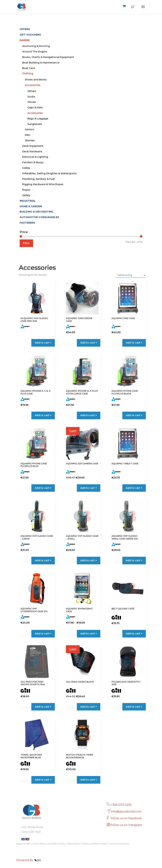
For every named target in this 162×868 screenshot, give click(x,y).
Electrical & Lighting (35, 157)
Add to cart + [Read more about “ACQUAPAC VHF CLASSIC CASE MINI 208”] (43, 343)
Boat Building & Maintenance (41, 63)
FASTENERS (27, 223)
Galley (26, 168)
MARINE (25, 40)
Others (32, 91)
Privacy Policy (39, 844)
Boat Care (29, 68)
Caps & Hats (35, 107)
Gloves (32, 102)
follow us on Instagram (127, 825)
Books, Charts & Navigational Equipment (48, 57)
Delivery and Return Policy (95, 844)
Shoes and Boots (36, 80)
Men (28, 135)
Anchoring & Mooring (36, 46)
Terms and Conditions (119, 844)
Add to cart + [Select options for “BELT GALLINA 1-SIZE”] (134, 634)
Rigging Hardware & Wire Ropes (43, 184)
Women (30, 140)
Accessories (33, 85)
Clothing (28, 73)
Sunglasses (35, 124)
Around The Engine (35, 52)
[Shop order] (131, 275)
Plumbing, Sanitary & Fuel (38, 179)
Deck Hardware (32, 151)
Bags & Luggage (38, 119)
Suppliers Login (23, 844)
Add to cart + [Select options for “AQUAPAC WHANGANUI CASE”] (89, 634)
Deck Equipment (33, 146)
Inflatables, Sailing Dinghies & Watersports (49, 173)
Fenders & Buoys (33, 162)
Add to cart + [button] (89, 343)
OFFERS (25, 29)
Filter (26, 243)
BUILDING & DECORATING (36, 212)
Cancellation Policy (56, 844)
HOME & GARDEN (31, 206)
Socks (31, 97)
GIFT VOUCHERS (30, 35)
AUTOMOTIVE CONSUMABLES (39, 217)
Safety (26, 195)
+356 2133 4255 (121, 805)
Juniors (29, 129)
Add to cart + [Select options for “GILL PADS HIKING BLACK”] (89, 707)
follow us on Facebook (127, 818)
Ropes (26, 190)
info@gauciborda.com (126, 811)
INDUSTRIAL (28, 201)
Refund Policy (74, 844)
